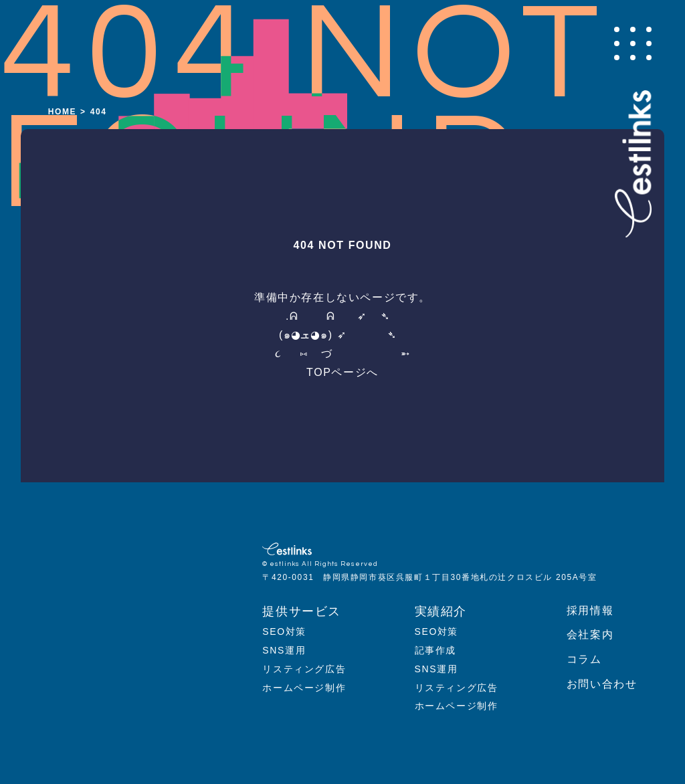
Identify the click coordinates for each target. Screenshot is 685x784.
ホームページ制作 (304, 688)
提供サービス (302, 611)
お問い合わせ (602, 684)
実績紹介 (441, 611)
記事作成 (435, 650)
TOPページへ (342, 372)
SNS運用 (284, 650)
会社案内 (590, 634)
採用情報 (590, 610)
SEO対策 (284, 631)
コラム (584, 659)
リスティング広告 (304, 669)
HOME (62, 112)
